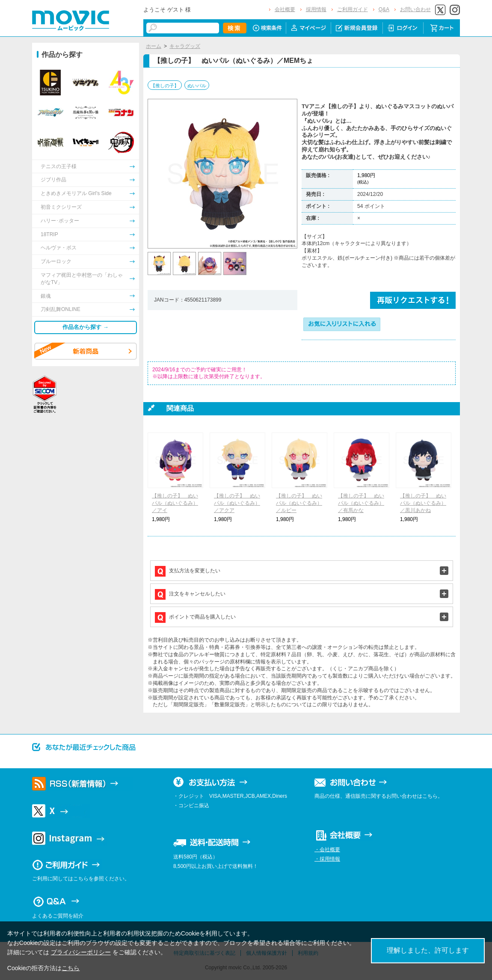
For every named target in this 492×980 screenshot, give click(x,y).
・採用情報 (327, 859)
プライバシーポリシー (81, 952)
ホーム (154, 46)
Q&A (384, 9)
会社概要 (285, 9)
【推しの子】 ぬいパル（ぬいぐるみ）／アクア (237, 503)
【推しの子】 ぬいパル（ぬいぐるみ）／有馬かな (361, 503)
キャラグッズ (185, 46)
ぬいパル (197, 86)
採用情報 (316, 9)
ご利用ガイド (353, 9)
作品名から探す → (86, 327)
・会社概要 (327, 850)
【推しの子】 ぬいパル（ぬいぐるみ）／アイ (175, 503)
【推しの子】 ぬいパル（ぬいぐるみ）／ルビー (299, 503)
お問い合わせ (415, 9)
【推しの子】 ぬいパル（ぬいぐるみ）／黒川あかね (423, 503)
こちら (71, 968)
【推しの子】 (165, 86)
